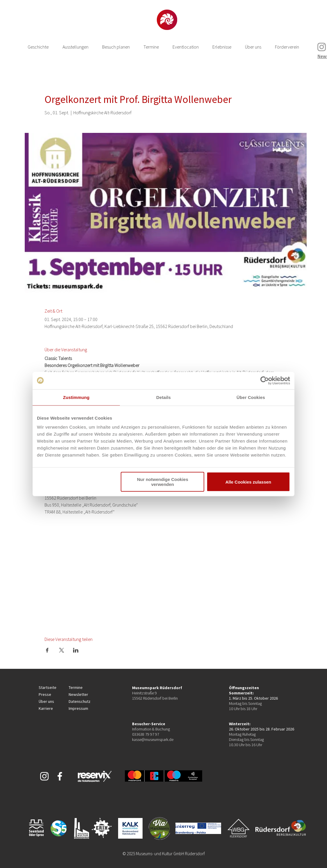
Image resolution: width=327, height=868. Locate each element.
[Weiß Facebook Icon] (60, 776)
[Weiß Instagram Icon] (44, 776)
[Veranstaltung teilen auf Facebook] (47, 650)
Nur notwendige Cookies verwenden (163, 482)
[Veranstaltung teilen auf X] (62, 650)
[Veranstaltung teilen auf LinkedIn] (76, 650)
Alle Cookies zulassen (248, 482)
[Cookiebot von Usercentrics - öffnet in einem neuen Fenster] (265, 380)
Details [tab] (163, 397)
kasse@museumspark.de (153, 739)
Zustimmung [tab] (76, 397)
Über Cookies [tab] (251, 397)
